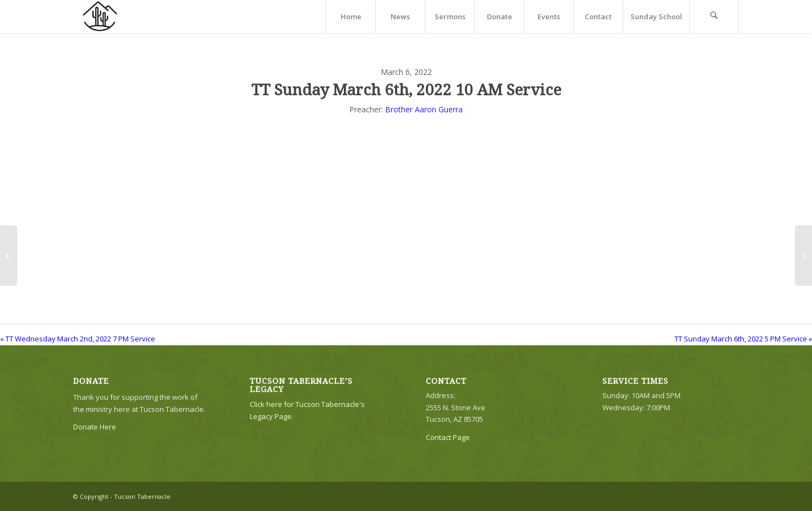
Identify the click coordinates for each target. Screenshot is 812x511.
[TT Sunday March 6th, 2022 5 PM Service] (803, 255)
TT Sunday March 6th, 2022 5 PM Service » (743, 339)
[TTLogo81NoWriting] (100, 17)
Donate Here (95, 427)
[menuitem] (350, 17)
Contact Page (448, 437)
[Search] (714, 17)
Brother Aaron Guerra (424, 109)
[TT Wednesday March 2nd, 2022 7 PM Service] (9, 255)
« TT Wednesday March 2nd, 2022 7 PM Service (78, 339)
